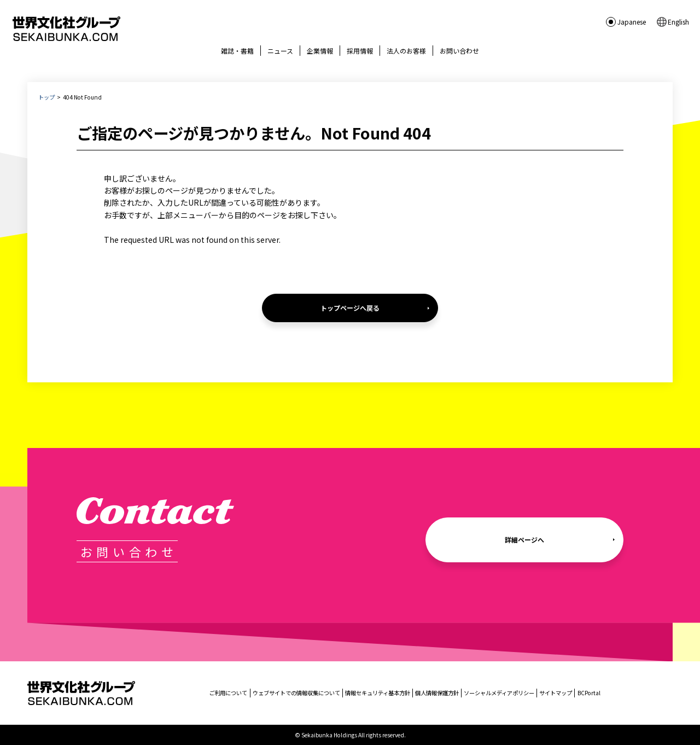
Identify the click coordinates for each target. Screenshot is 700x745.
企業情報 (320, 51)
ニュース (280, 51)
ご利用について (228, 693)
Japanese (632, 22)
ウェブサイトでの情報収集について (296, 693)
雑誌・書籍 (237, 51)
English (678, 22)
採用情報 (360, 51)
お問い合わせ (459, 51)
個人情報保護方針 (437, 693)
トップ (46, 97)
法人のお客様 (406, 51)
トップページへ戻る (350, 308)
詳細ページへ (524, 540)
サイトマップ (556, 693)
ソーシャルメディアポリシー (499, 693)
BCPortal (589, 693)
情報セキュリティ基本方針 (378, 693)
